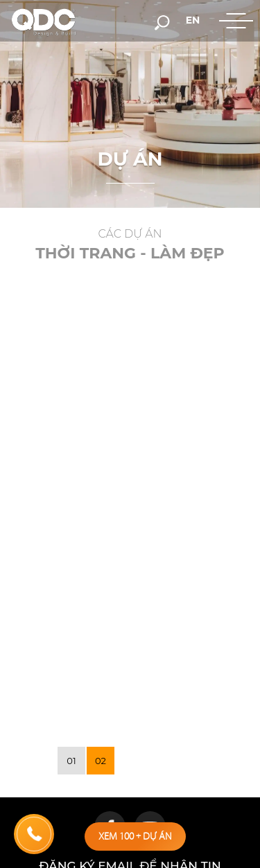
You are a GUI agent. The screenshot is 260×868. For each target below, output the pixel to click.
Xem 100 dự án (135, 836)
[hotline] (34, 834)
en (193, 20)
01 (71, 761)
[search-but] (162, 21)
